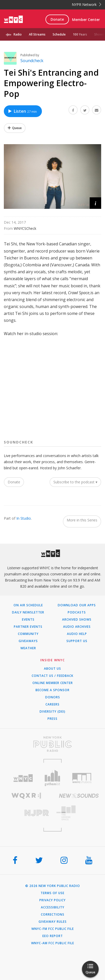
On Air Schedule (28, 605)
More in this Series (82, 520)
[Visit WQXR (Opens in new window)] (26, 796)
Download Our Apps (77, 605)
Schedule (59, 34)
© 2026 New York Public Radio (53, 886)
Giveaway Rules (53, 922)
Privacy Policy (53, 900)
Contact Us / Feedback (53, 676)
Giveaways (28, 641)
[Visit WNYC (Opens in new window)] (23, 778)
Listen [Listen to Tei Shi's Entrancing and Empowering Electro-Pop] (22, 111)
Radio (18, 34)
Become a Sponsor (53, 690)
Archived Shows (77, 620)
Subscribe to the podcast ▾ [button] (75, 482)
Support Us (77, 641)
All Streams (37, 34)
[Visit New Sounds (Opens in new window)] (79, 796)
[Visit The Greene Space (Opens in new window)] (79, 813)
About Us (53, 669)
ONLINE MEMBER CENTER (53, 683)
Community (28, 634)
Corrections (53, 915)
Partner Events (28, 627)
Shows (99, 34)
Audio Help (77, 634)
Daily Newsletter (28, 612)
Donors (53, 697)
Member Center (86, 20)
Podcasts (77, 612)
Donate (57, 19)
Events (28, 620)
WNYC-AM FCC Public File (53, 943)
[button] (95, 203)
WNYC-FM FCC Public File (53, 929)
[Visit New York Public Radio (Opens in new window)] (53, 744)
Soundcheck (32, 61)
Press (53, 719)
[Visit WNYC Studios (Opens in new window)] (82, 778)
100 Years (80, 34)
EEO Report (53, 936)
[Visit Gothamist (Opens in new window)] (53, 778)
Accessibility (53, 907)
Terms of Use (53, 893)
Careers (53, 704)
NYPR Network (86, 4)
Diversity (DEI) (53, 712)
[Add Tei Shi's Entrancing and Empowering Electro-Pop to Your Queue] (15, 128)
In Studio (24, 518)
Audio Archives (77, 627)
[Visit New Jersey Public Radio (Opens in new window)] (26, 813)
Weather (28, 648)
